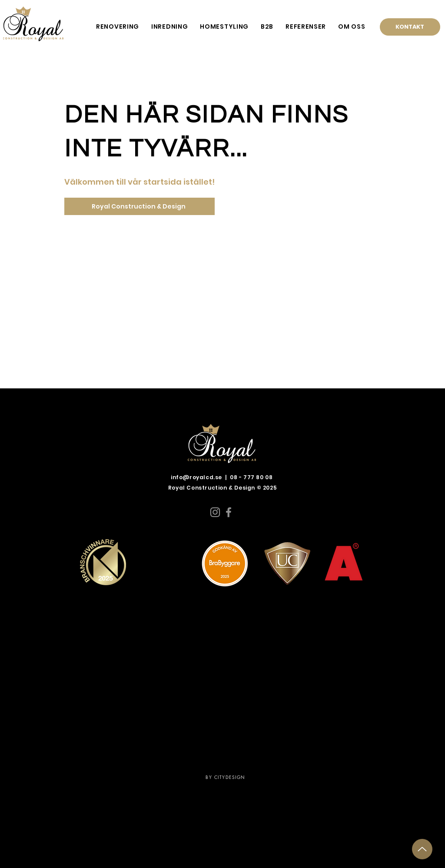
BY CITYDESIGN (225, 777)
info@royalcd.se (196, 477)
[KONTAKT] (410, 27)
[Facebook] (229, 512)
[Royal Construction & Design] (139, 206)
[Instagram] (215, 512)
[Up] (422, 849)
